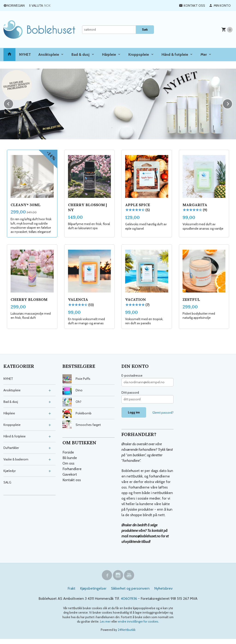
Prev (13, 103)
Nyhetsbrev (163, 588)
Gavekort (70, 474)
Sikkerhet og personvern (130, 588)
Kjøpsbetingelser (93, 588)
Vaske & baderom (16, 459)
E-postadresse (132, 375)
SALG (7, 482)
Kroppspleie (139, 54)
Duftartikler (11, 447)
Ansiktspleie (49, 54)
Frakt (71, 588)
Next (232, 103)
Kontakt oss (72, 479)
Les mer (106, 621)
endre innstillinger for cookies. (139, 621)
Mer (204, 54)
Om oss (68, 463)
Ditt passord (130, 392)
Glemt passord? (163, 412)
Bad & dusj (80, 54)
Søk (145, 29)
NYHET (25, 54)
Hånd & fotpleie (175, 54)
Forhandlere (72, 468)
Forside (68, 452)
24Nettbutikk (127, 629)
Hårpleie (109, 54)
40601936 (129, 598)
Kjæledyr (10, 470)
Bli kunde (70, 457)
